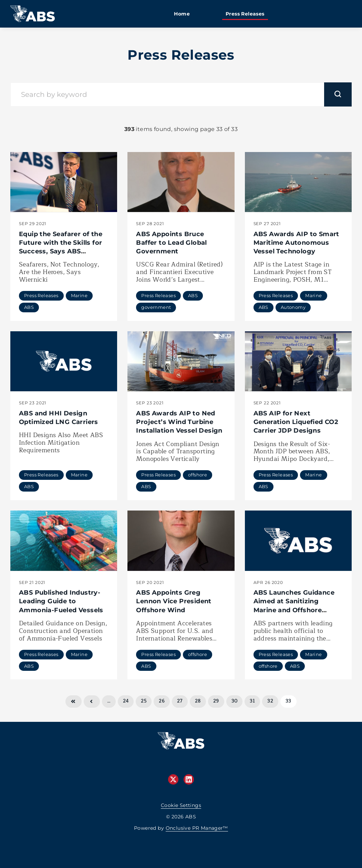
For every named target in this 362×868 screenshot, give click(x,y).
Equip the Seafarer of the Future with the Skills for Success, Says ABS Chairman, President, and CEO (61, 251)
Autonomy (293, 307)
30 (235, 701)
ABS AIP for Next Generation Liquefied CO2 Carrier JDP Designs (296, 422)
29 (216, 701)
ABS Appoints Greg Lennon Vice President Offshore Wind (174, 601)
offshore (198, 475)
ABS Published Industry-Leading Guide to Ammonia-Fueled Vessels (61, 601)
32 (270, 701)
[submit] (338, 94)
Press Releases (41, 295)
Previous (92, 702)
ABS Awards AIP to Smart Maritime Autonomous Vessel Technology (296, 243)
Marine (79, 295)
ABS (29, 307)
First (73, 702)
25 (144, 701)
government (156, 307)
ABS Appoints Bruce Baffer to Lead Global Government (171, 243)
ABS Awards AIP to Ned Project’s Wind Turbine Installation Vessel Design (179, 422)
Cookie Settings (181, 805)
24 (126, 701)
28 (198, 701)
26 (162, 701)
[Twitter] (173, 779)
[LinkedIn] (189, 779)
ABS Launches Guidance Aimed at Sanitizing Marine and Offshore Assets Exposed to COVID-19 (298, 610)
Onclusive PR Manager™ (197, 828)
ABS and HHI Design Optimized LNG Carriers (59, 418)
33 (288, 701)
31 (252, 701)
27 (180, 701)
